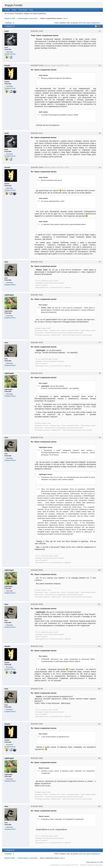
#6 (100, 295)
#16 (99, 806)
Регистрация (23, 10)
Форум (14, 10)
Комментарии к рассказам (27, 18)
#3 (100, 133)
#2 (100, 65)
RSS (99, 26)
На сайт (7, 10)
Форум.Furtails (14, 5)
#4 (100, 167)
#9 (100, 437)
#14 (99, 724)
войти (81, 23)
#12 (99, 646)
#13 (99, 689)
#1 (100, 31)
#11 (99, 604)
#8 (100, 373)
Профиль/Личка (10, 54)
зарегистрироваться (93, 23)
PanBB (101, 862)
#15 (99, 758)
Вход (31, 10)
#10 (99, 570)
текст (65, 18)
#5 (100, 262)
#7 (100, 343)
